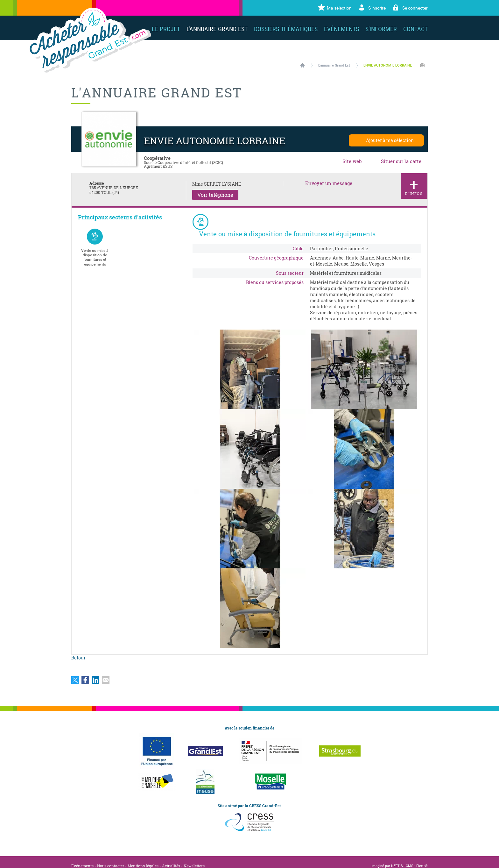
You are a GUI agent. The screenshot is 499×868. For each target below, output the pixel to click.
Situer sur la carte (401, 161)
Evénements (82, 858)
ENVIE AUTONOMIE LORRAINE (388, 65)
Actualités (171, 858)
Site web (352, 161)
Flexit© (422, 858)
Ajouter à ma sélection (390, 140)
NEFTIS (397, 858)
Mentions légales (143, 858)
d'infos (414, 185)
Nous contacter (111, 858)
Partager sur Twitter (75, 672)
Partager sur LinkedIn (95, 672)
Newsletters (194, 858)
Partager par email (106, 672)
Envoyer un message (329, 183)
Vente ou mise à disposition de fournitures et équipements (95, 248)
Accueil (302, 65)
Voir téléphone (215, 195)
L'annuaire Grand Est (334, 65)
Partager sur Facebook (85, 672)
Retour (78, 650)
